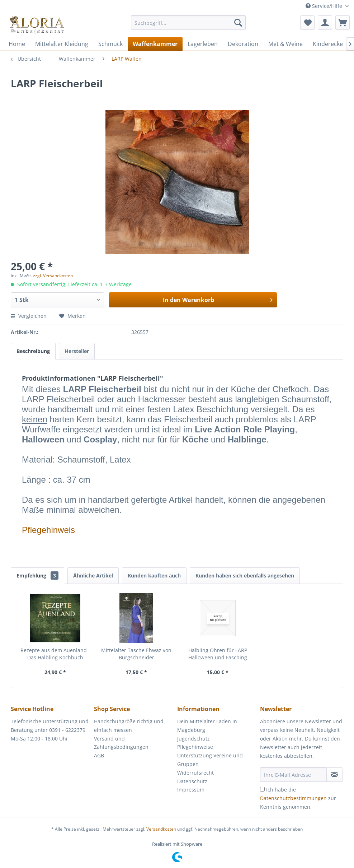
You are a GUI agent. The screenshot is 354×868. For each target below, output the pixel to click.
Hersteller (77, 351)
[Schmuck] (110, 44)
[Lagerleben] (203, 44)
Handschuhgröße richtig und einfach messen (129, 726)
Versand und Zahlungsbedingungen (121, 743)
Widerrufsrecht (195, 773)
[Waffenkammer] (155, 44)
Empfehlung (37, 575)
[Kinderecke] (328, 44)
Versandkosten (161, 829)
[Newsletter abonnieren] (335, 775)
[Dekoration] (243, 44)
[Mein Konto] (325, 23)
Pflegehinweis (48, 530)
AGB (99, 755)
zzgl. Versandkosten (53, 276)
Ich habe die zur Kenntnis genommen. (298, 798)
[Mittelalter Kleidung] (62, 44)
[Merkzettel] (307, 23)
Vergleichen (29, 316)
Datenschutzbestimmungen (293, 798)
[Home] (17, 44)
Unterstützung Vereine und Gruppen (210, 760)
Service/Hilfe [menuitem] (325, 6)
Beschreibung (33, 351)
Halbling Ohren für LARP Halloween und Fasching (218, 654)
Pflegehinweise (195, 747)
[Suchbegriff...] (188, 23)
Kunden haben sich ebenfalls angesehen (245, 575)
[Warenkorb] (343, 23)
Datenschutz (192, 781)
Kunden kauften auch (154, 575)
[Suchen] (238, 23)
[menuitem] (188, 26)
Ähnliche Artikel (93, 575)
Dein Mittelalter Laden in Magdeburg (207, 726)
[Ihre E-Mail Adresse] (293, 775)
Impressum (191, 790)
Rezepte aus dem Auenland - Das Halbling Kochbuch (55, 654)
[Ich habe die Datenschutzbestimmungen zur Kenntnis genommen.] (262, 789)
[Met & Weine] (285, 44)
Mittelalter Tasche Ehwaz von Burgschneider (136, 654)
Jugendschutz (193, 739)
